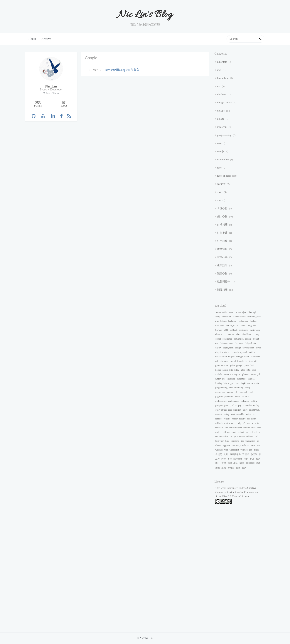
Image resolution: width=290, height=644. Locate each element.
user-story (236, 445)
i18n (248, 370)
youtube (244, 450)
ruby (220, 168)
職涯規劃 (250, 463)
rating (226, 414)
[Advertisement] (239, 571)
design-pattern (225, 103)
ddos (231, 343)
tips (242, 441)
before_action (232, 326)
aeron (238, 312)
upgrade (227, 445)
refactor (219, 419)
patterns (245, 397)
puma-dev (247, 405)
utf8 (244, 445)
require (242, 419)
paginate (219, 397)
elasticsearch (221, 357)
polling (254, 401)
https (243, 370)
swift (220, 192)
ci (224, 334)
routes (227, 423)
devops (221, 111)
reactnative (223, 160)
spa (247, 432)
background (243, 321)
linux (237, 383)
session (247, 428)
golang (221, 119)
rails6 (245, 410)
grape (246, 365)
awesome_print (254, 317)
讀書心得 (223, 273)
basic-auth (220, 326)
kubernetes (242, 379)
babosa (224, 321)
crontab (256, 339)
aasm (219, 312)
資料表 (231, 468)
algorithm (222, 62)
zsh (251, 450)
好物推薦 (223, 233)
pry (240, 405)
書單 (230, 459)
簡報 (230, 463)
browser (219, 330)
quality (256, 405)
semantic (219, 428)
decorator (239, 343)
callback (234, 330)
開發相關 (223, 290)
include (219, 374)
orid (251, 392)
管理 (224, 463)
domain (235, 352)
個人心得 (223, 216)
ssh (256, 432)
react (220, 143)
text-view (219, 441)
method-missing (236, 388)
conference (227, 339)
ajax (244, 312)
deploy (218, 348)
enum (247, 357)
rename (227, 419)
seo (226, 428)
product (233, 405)
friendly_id (242, 361)
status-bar (224, 436)
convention (239, 339)
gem (251, 361)
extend (233, 361)
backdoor (232, 321)
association (226, 317)
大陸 (226, 454)
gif (255, 361)
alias (250, 312)
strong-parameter (237, 436)
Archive (46, 39)
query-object (221, 410)
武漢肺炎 (238, 459)
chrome (219, 334)
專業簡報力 (235, 454)
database (222, 94)
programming (225, 135)
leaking (219, 383)
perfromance (234, 401)
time (227, 441)
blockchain (223, 78)
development (248, 348)
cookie (248, 339)
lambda (251, 379)
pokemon (245, 401)
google (239, 365)
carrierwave (255, 330)
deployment (228, 348)
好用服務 (223, 241)
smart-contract (238, 432)
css (219, 86)
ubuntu (218, 445)
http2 (237, 370)
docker (227, 352)
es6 (217, 361)
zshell (256, 450)
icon (254, 370)
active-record (228, 312)
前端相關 (223, 225)
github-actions (222, 365)
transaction (250, 441)
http (231, 370)
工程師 (246, 454)
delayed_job (250, 343)
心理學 (254, 454)
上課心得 (223, 208)
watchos (219, 450)
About (32, 39)
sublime (250, 436)
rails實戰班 (254, 410)
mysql (248, 388)
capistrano (243, 330)
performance (221, 401)
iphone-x (246, 374)
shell (254, 428)
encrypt (240, 357)
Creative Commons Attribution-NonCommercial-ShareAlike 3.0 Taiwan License (237, 492)
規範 (224, 468)
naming (230, 392)
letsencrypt (228, 383)
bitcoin (243, 326)
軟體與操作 (224, 282)
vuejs (259, 445)
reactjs (221, 151)
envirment (256, 357)
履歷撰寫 (223, 249)
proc (226, 405)
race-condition (235, 410)
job (259, 374)
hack (253, 365)
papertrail (229, 397)
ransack (219, 414)
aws (219, 70)
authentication (239, 317)
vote (253, 445)
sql (251, 432)
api (255, 312)
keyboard (231, 379)
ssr (216, 436)
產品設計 (223, 265)
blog (250, 326)
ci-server (231, 334)
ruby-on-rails (224, 176)
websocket (234, 450)
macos (250, 383)
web (226, 450)
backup (253, 321)
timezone (235, 441)
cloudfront (247, 334)
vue (219, 200)
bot (255, 326)
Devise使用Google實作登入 (122, 70)
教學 (224, 459)
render (235, 419)
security (222, 184)
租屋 (252, 459)
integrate (236, 374)
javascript (222, 127)
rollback (219, 423)
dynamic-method (248, 352)
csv (217, 343)
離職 (238, 468)
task (257, 436)
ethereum (224, 361)
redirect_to (250, 414)
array (218, 317)
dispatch (219, 352)
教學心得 (223, 257)
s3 (244, 423)
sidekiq (226, 432)
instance (227, 374)
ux (249, 445)
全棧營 (219, 454)
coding (256, 334)
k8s (224, 379)
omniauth (243, 392)
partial (237, 397)
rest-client (252, 419)
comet (218, 339)
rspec (233, 423)
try (258, 441)
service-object (236, 428)
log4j (243, 383)
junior (218, 379)
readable (240, 414)
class (238, 334)
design (238, 348)
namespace (220, 392)
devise (258, 348)
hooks (225, 370)
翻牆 (242, 463)
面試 (244, 468)
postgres (219, 405)
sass (248, 423)
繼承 (236, 463)
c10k (226, 330)
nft (236, 392)
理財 (246, 459)
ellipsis (231, 357)
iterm (253, 374)
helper (218, 370)
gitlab (232, 365)
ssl (260, 432)
